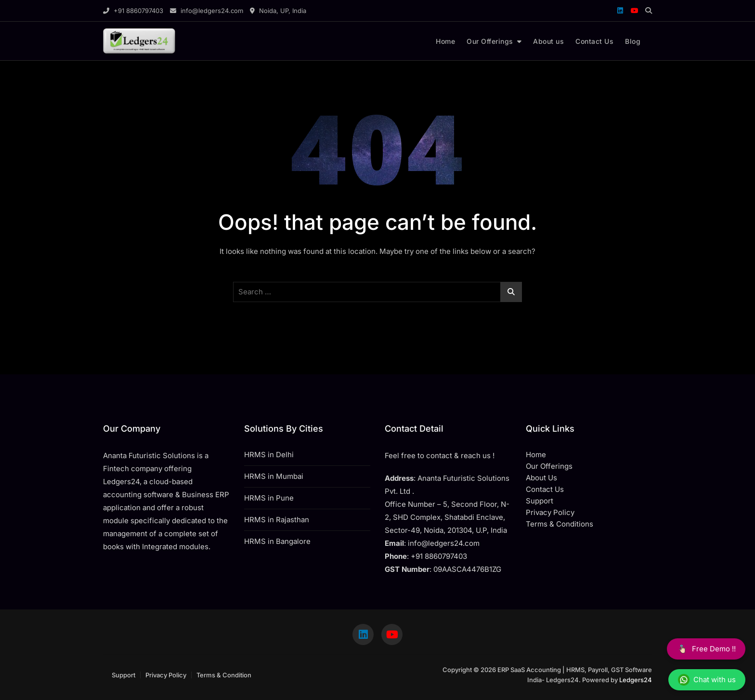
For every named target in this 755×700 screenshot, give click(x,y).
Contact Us (594, 41)
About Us (541, 478)
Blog (633, 41)
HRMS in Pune (269, 498)
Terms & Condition (224, 675)
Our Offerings (490, 41)
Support (124, 675)
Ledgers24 (636, 680)
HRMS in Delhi (269, 455)
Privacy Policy (166, 675)
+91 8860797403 (133, 11)
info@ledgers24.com (207, 11)
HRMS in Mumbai (274, 476)
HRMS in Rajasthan (277, 520)
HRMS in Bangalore (277, 541)
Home (445, 41)
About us (548, 41)
